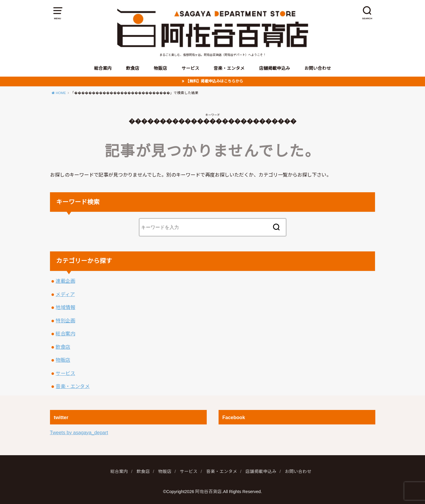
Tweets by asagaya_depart (79, 432)
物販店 (160, 68)
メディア (65, 294)
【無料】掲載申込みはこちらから (214, 81)
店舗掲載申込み (275, 68)
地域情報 (65, 307)
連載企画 (65, 281)
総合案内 (103, 68)
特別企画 (65, 321)
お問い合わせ (318, 68)
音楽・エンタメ (229, 68)
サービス (190, 68)
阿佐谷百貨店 (209, 492)
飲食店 (133, 68)
